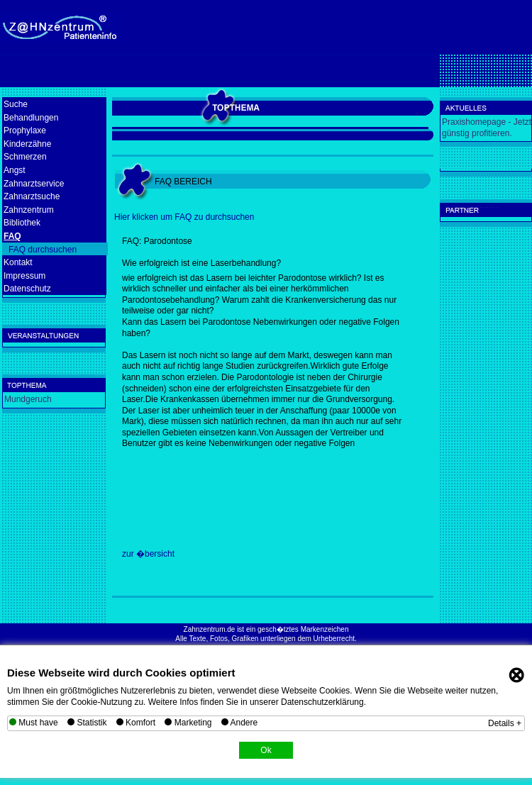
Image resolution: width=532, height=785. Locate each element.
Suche (16, 104)
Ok (266, 750)
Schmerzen (25, 157)
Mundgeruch (28, 399)
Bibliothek (22, 223)
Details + (505, 723)
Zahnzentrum (29, 210)
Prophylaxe (25, 130)
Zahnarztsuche (32, 196)
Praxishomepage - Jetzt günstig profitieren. (487, 128)
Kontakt (18, 262)
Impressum (24, 276)
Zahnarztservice (34, 184)
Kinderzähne (27, 144)
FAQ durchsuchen (43, 250)
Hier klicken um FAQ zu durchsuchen (184, 217)
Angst (15, 170)
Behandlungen (31, 118)
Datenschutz (27, 289)
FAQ (12, 236)
